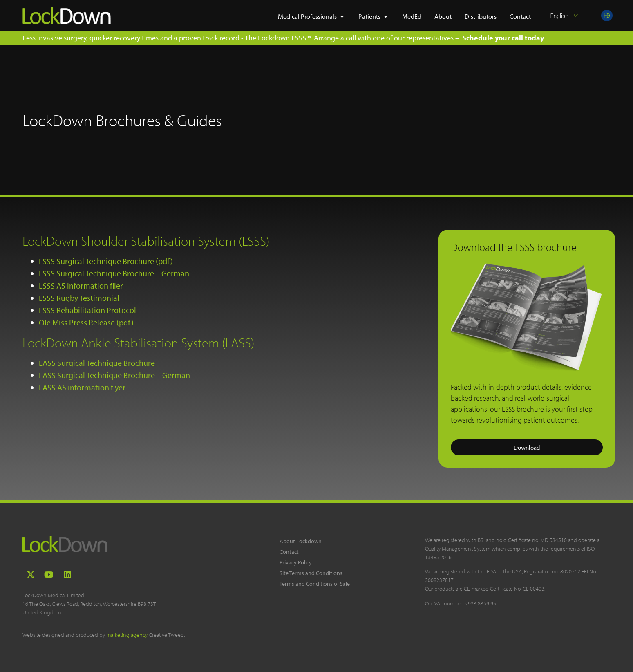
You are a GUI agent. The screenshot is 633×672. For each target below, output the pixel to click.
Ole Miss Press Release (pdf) (86, 322)
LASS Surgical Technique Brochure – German (114, 375)
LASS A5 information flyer (82, 387)
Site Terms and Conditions (311, 573)
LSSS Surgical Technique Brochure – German (114, 273)
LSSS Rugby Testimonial (79, 298)
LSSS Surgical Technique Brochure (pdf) (106, 261)
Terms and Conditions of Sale (315, 584)
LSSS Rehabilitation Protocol (87, 310)
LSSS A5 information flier (81, 286)
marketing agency (127, 635)
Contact (289, 552)
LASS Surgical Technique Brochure (97, 363)
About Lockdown (301, 541)
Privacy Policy (296, 562)
